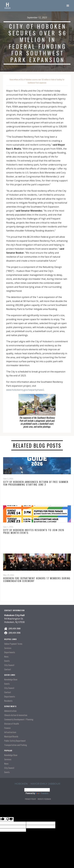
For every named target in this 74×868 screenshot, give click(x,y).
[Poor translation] (9, 819)
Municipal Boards (11, 736)
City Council (9, 665)
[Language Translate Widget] (37, 790)
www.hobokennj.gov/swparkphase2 (25, 390)
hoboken (21, 784)
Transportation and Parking (16, 745)
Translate (42, 793)
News (17, 79)
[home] (7, 6)
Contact (8, 669)
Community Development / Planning (19, 719)
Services (8, 648)
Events (7, 661)
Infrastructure (10, 732)
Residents (8, 701)
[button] (68, 6)
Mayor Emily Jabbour (45, 784)
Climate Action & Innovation (16, 715)
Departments (10, 652)
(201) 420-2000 (15, 628)
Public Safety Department (15, 741)
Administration (10, 711)
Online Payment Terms (13, 644)
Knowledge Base (11, 679)
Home (12, 79)
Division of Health (12, 724)
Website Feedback (44, 799)
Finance (7, 728)
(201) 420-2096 (15, 633)
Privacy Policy (30, 799)
